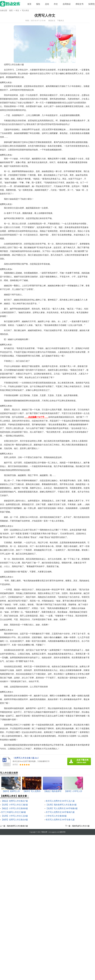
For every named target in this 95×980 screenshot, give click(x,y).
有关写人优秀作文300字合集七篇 (60, 820)
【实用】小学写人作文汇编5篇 (14, 805)
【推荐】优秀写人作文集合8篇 (14, 820)
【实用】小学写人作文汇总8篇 (14, 816)
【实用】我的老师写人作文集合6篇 (61, 805)
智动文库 (44, 832)
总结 (47, 4)
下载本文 (61, 21)
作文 (56, 4)
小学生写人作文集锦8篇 (56, 816)
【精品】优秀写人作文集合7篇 (14, 801)
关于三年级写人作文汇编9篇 (13, 812)
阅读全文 (52, 21)
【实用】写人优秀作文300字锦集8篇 (62, 808)
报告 (38, 4)
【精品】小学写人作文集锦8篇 (14, 808)
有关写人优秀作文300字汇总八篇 (60, 801)
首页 (29, 4)
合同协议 (67, 4)
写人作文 (25, 11)
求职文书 (79, 4)
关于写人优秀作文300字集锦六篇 (60, 812)
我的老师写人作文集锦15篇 (17, 826)
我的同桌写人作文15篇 (81, 826)
